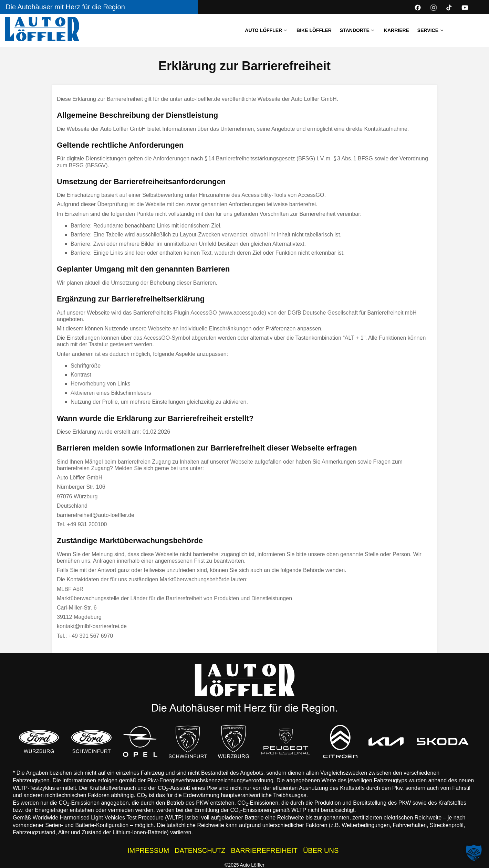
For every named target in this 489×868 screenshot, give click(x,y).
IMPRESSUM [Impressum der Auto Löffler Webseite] (148, 850)
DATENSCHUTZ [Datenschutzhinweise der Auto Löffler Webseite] (200, 850)
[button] (474, 853)
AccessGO (311, 195)
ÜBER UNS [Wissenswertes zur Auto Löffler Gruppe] (321, 850)
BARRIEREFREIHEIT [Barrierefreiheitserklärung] (264, 850)
